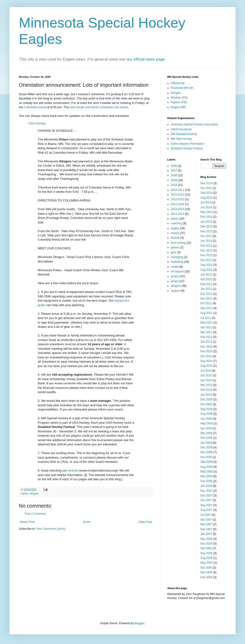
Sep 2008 (206, 462)
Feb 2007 (206, 529)
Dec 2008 (206, 447)
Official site (178, 83)
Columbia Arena (35, 107)
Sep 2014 (206, 193)
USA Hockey (37, 123)
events (175, 233)
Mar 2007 (206, 524)
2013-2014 (178, 209)
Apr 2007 (206, 520)
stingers (34, 493)
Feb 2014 (206, 217)
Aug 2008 (206, 467)
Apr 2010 (206, 380)
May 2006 (207, 563)
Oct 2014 (206, 188)
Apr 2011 (206, 327)
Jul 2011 (206, 318)
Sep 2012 (206, 265)
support (176, 291)
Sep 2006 (206, 553)
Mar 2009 (206, 433)
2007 (174, 171)
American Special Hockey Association (194, 124)
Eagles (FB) (178, 107)
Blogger (139, 623)
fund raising (178, 243)
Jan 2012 (206, 289)
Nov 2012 (206, 255)
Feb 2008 (206, 481)
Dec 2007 (206, 491)
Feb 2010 (206, 390)
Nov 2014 (206, 183)
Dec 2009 (206, 399)
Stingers (176, 93)
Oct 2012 (206, 260)
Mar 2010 (206, 385)
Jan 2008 (206, 486)
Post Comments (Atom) (51, 529)
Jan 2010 (206, 395)
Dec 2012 (206, 250)
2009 (174, 180)
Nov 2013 (206, 231)
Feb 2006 (206, 577)
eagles (175, 228)
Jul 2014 (206, 202)
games (175, 247)
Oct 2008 (206, 457)
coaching (176, 223)
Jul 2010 (206, 371)
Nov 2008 (206, 452)
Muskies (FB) (179, 98)
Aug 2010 (206, 366)
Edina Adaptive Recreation (187, 144)
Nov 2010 (206, 351)
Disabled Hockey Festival (187, 148)
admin (175, 219)
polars (175, 281)
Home (87, 522)
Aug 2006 (206, 558)
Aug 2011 (206, 313)
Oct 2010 (206, 356)
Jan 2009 (206, 443)
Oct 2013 (206, 236)
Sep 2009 (206, 409)
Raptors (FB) (179, 102)
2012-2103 (178, 204)
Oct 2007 (206, 500)
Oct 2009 (206, 404)
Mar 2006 (206, 572)
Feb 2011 (206, 337)
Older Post (145, 522)
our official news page (146, 59)
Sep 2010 (206, 361)
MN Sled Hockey (181, 139)
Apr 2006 (206, 568)
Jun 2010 (206, 375)
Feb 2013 (206, 246)
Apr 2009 (206, 428)
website (73, 470)
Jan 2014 (206, 222)
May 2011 (207, 323)
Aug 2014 (206, 198)
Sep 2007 (206, 505)
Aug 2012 (206, 270)
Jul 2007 (206, 515)
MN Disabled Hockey (184, 134)
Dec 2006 (206, 539)
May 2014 (207, 212)
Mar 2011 (206, 332)
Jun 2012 (206, 275)
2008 (174, 175)
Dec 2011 (206, 294)
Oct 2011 (206, 303)
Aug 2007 (206, 510)
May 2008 (207, 472)
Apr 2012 (206, 279)
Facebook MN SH (182, 88)
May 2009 (207, 423)
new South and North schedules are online (99, 107)
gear (174, 252)
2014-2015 (178, 214)
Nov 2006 (206, 544)
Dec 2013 (206, 226)
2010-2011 (178, 190)
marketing (177, 262)
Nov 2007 (206, 496)
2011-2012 (178, 195)
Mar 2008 (206, 476)
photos (175, 276)
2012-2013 (178, 199)
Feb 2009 (206, 438)
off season (177, 271)
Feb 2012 (206, 284)
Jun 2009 (206, 419)
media (175, 267)
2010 (174, 185)
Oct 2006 (206, 548)
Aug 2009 (206, 414)
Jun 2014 (206, 207)
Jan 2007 (206, 534)
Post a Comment (35, 514)
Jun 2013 (206, 241)
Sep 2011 (206, 308)
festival (175, 238)
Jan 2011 (206, 342)
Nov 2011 (206, 299)
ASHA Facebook (181, 129)
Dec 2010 (206, 347)
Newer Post (27, 522)
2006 (174, 166)
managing (177, 257)
